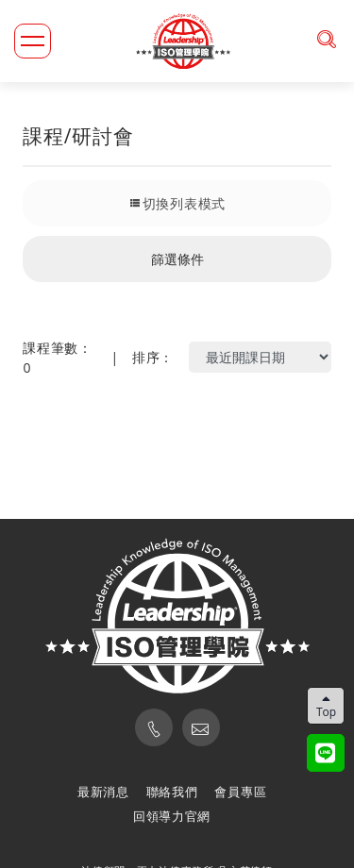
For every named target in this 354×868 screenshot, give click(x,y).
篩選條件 (177, 259)
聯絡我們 (172, 792)
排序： (153, 357)
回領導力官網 (172, 817)
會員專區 (240, 792)
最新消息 (103, 792)
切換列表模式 (177, 203)
